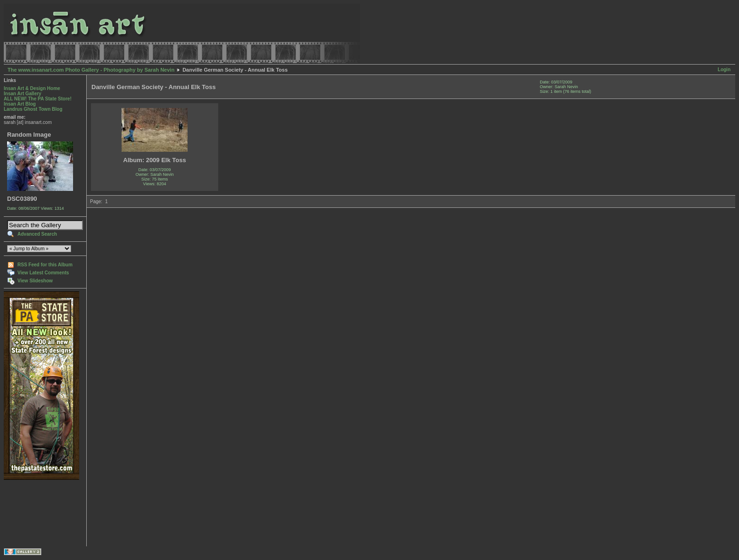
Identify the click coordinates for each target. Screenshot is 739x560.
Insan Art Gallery (23, 94)
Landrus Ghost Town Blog (33, 109)
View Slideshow (35, 281)
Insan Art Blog (20, 104)
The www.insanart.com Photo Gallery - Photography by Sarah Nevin (91, 70)
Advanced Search (37, 234)
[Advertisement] (33, 513)
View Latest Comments (43, 273)
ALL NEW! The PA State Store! (38, 99)
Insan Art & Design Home (32, 88)
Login (724, 70)
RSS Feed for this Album (45, 265)
